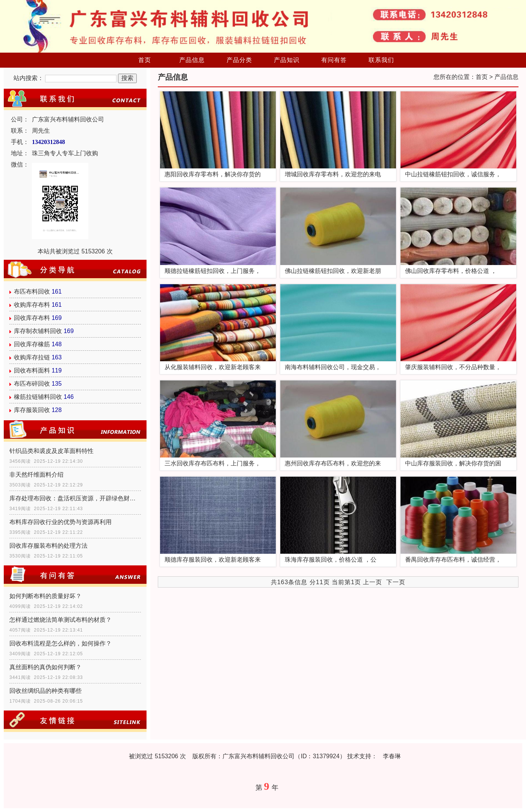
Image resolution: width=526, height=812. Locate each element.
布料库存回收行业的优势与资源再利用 (60, 522)
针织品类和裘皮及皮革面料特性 (51, 451)
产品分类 (239, 60)
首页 (145, 60)
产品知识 (287, 60)
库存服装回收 (32, 410)
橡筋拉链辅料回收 (38, 397)
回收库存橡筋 (32, 344)
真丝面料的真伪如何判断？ (45, 667)
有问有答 (334, 60)
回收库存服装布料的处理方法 (48, 546)
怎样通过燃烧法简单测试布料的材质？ (60, 620)
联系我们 (381, 60)
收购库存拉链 (32, 357)
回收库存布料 (32, 318)
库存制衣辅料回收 (38, 331)
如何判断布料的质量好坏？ (45, 596)
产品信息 (192, 60)
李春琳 (392, 756)
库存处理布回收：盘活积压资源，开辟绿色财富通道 (75, 498)
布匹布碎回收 (32, 384)
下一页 (396, 582)
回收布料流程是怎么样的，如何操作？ (60, 643)
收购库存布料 (32, 305)
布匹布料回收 (32, 292)
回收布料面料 (32, 370)
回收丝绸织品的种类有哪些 (45, 691)
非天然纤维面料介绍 (36, 475)
